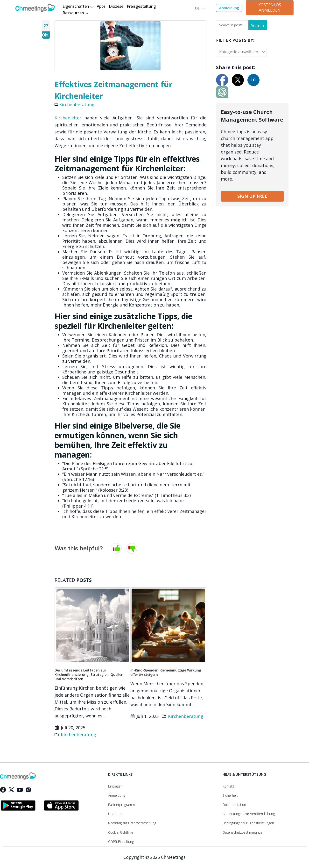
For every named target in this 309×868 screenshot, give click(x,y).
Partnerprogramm (121, 805)
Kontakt (228, 786)
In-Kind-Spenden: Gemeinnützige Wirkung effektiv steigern (166, 672)
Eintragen (115, 786)
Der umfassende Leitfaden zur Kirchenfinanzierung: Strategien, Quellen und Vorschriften (89, 675)
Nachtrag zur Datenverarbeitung (132, 823)
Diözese (116, 6)
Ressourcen (75, 13)
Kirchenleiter (68, 118)
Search (257, 25)
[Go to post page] (93, 625)
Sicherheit (230, 795)
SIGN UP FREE (252, 196)
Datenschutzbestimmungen (243, 832)
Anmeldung (117, 795)
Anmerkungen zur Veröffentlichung (249, 814)
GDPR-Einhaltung (121, 842)
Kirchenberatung (77, 104)
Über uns (115, 814)
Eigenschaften (78, 7)
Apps (101, 6)
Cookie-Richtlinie (121, 832)
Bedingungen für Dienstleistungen (248, 823)
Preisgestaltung (141, 6)
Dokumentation (234, 805)
